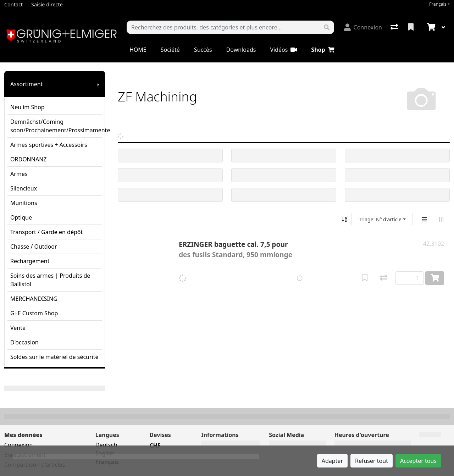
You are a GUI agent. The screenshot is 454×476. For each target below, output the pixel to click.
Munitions (24, 203)
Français (438, 4)
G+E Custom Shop (34, 313)
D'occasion (24, 342)
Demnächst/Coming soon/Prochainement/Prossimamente (56, 126)
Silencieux (24, 188)
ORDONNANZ (28, 159)
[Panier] (430, 27)
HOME (138, 50)
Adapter (332, 461)
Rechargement (30, 261)
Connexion (18, 445)
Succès (203, 50)
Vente (18, 328)
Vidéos (283, 50)
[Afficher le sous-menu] (98, 84)
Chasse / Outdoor (34, 247)
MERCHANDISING (34, 299)
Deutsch (106, 445)
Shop (323, 50)
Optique (21, 217)
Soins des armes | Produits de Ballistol (50, 280)
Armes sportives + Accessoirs (49, 145)
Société (170, 50)
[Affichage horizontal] (441, 219)
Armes (19, 174)
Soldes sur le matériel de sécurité (54, 357)
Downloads (241, 50)
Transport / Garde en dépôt (46, 232)
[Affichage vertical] (424, 219)
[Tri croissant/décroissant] (344, 219)
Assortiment (26, 84)
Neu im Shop (27, 107)
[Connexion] (363, 27)
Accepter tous (418, 461)
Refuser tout (372, 461)
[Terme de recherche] (223, 27)
